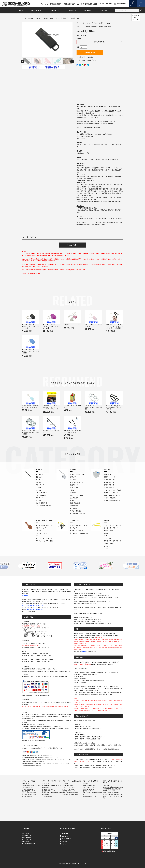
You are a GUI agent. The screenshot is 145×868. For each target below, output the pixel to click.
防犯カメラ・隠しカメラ (78, 474)
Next (72, 62)
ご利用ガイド (54, 10)
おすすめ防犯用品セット (78, 513)
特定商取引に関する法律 (29, 843)
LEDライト (108, 474)
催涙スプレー (40, 477)
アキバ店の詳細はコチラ (49, 796)
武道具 (106, 533)
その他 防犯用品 (76, 511)
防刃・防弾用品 (41, 495)
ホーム (21, 10)
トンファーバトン (41, 533)
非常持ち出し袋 (109, 485)
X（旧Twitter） (66, 839)
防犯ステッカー (75, 485)
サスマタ (38, 500)
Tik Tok (63, 844)
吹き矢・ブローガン (76, 531)
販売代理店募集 (26, 837)
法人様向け (88, 10)
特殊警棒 (38, 482)
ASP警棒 (38, 487)
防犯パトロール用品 (76, 495)
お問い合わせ (104, 10)
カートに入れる (90, 52)
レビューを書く (73, 245)
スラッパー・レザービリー (44, 525)
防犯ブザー (38, 18)
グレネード (39, 498)
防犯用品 (31, 18)
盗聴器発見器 (74, 506)
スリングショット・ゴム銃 (78, 525)
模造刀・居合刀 (109, 531)
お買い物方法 (26, 833)
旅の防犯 (73, 493)
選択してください (100, 42)
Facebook (64, 833)
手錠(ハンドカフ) (41, 528)
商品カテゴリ (35, 10)
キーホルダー (108, 543)
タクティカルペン (41, 493)
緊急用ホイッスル (110, 477)
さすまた (73, 480)
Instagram (64, 836)
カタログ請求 (72, 10)
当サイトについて (27, 839)
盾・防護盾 (74, 508)
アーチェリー (74, 528)
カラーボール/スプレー (77, 482)
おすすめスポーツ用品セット (79, 533)
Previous (23, 62)
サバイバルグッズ (110, 487)
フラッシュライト (41, 485)
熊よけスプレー (41, 480)
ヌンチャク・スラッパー (112, 528)
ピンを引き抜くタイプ (50, 18)
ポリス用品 (39, 531)
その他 (106, 549)
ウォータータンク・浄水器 (113, 490)
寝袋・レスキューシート (112, 495)
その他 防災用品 (110, 498)
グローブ (38, 536)
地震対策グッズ (109, 482)
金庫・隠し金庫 (75, 503)
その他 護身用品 (41, 503)
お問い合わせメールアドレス (35, 609)
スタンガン (39, 474)
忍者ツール (108, 536)
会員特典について (27, 835)
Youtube (63, 841)
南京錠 (72, 500)
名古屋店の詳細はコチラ (89, 796)
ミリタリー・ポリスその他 (44, 541)
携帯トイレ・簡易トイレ (112, 493)
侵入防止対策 (74, 498)
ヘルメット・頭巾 (110, 480)
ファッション (108, 538)
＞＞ (116, 834)
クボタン (38, 490)
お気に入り (86, 57)
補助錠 (72, 490)
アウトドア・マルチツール (113, 541)
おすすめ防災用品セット (112, 500)
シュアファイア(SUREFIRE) (44, 538)
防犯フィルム (74, 487)
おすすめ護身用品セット (43, 506)
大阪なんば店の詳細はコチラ (70, 794)
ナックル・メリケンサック (113, 525)
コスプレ (107, 546)
